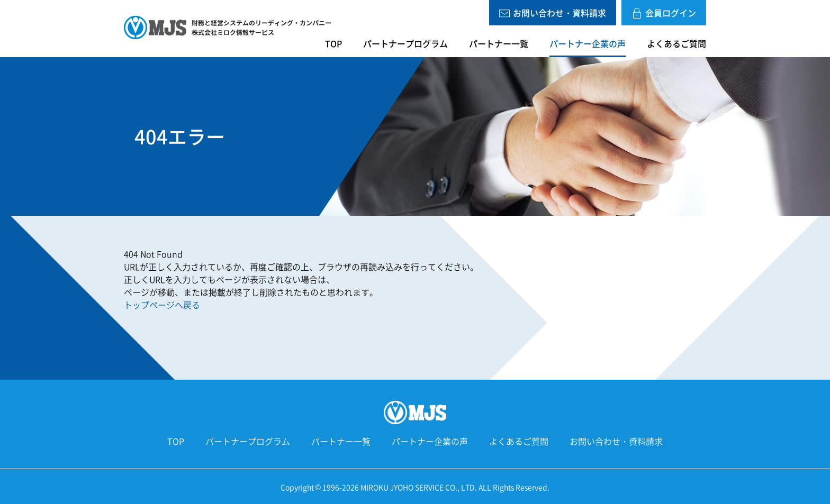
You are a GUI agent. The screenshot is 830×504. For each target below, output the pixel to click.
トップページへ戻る (162, 305)
